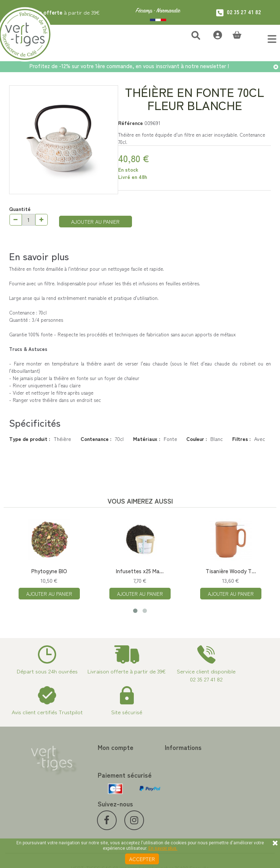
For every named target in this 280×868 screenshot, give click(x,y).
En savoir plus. (163, 848)
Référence (131, 123)
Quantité (20, 209)
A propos (150, 792)
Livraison (150, 817)
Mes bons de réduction (99, 801)
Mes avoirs (85, 767)
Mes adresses (88, 776)
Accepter (142, 859)
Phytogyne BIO (49, 571)
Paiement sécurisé (161, 783)
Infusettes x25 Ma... (140, 571)
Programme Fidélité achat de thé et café (173, 771)
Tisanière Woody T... (231, 571)
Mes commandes (92, 758)
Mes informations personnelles (92, 788)
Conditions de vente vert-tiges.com (170, 804)
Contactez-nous (158, 758)
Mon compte (91, 747)
